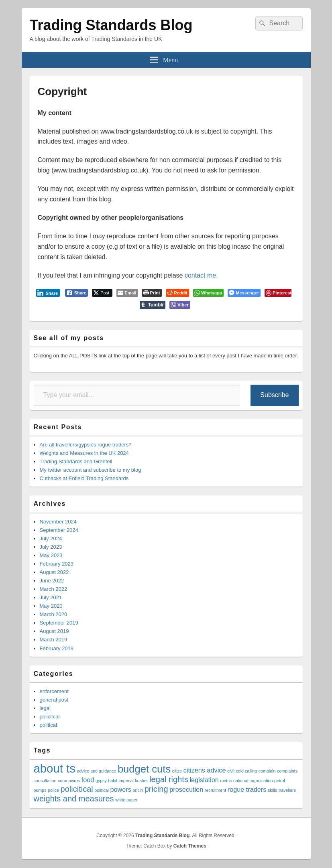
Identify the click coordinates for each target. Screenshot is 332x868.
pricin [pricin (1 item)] (138, 790)
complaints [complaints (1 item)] (287, 771)
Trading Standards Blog (111, 25)
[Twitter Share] (102, 293)
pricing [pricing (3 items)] (156, 789)
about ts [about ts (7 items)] (55, 768)
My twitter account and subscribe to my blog (91, 470)
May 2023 (51, 555)
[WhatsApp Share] (209, 293)
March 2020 (54, 614)
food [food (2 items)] (88, 780)
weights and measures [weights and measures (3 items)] (74, 799)
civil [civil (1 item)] (231, 771)
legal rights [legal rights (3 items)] (169, 779)
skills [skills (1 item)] (272, 790)
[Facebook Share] (77, 293)
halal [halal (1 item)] (113, 781)
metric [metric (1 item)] (226, 781)
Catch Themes (190, 846)
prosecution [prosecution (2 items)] (186, 789)
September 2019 (59, 623)
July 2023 (51, 547)
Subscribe (274, 395)
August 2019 (54, 631)
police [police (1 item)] (53, 790)
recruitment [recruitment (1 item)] (215, 790)
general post (54, 700)
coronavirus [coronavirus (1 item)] (69, 781)
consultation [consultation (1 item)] (45, 781)
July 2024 (51, 538)
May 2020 (51, 606)
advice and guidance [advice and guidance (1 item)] (96, 771)
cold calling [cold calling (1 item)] (246, 771)
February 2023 (57, 564)
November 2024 (58, 522)
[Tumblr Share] (153, 305)
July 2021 (51, 597)
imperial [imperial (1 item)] (126, 781)
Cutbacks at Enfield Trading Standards (84, 478)
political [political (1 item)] (102, 790)
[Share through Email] (127, 293)
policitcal (50, 717)
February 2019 (57, 648)
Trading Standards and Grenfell (76, 461)
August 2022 (54, 572)
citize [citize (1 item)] (177, 771)
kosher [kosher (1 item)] (142, 781)
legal (45, 708)
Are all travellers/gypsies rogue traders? (86, 445)
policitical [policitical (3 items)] (77, 789)
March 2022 (54, 589)
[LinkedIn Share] (48, 293)
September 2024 (59, 530)
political (48, 725)
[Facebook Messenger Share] (244, 293)
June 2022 (52, 581)
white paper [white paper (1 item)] (126, 800)
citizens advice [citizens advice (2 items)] (205, 770)
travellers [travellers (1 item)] (287, 790)
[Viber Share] (180, 305)
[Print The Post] (152, 293)
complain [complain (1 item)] (267, 771)
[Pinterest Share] (278, 293)
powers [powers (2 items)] (121, 789)
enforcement (54, 691)
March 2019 (54, 640)
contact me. (201, 275)
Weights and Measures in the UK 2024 (84, 453)
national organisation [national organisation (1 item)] (253, 781)
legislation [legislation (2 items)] (204, 780)
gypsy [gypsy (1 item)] (101, 781)
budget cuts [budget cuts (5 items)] (144, 769)
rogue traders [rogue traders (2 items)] (247, 789)
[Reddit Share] (177, 293)
